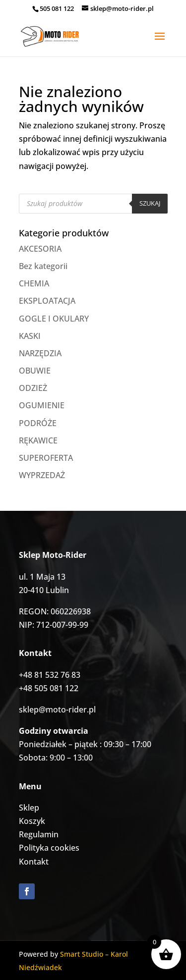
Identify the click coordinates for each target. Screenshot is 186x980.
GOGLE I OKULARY (54, 319)
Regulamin (39, 834)
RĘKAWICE (38, 440)
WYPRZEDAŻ (42, 475)
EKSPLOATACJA (47, 301)
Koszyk (32, 821)
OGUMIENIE (42, 405)
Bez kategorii (43, 266)
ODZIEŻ (33, 388)
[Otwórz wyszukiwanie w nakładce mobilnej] (93, 204)
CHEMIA (34, 283)
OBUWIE (35, 371)
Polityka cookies (49, 848)
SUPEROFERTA (46, 458)
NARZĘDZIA (40, 353)
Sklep (29, 808)
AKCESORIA (40, 249)
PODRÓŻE (38, 423)
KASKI (30, 336)
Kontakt (34, 862)
